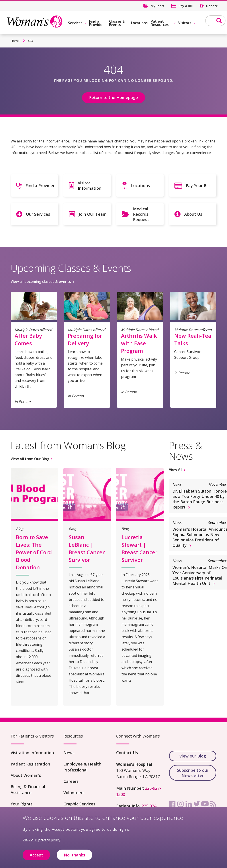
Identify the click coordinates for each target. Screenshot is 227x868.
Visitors (185, 23)
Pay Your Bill (198, 185)
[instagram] (180, 804)
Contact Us (127, 753)
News (69, 753)
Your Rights (22, 804)
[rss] (213, 804)
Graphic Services (79, 804)
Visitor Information (90, 185)
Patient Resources (160, 23)
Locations (139, 23)
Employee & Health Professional (82, 767)
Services (75, 23)
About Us (193, 214)
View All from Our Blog (30, 459)
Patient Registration (30, 764)
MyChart (158, 6)
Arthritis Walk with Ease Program (139, 343)
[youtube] (205, 804)
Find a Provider (97, 23)
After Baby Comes (28, 339)
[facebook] (172, 804)
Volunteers (74, 793)
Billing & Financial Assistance (28, 790)
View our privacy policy (41, 843)
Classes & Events (117, 23)
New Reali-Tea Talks (193, 339)
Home (15, 41)
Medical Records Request (141, 214)
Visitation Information (32, 753)
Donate (212, 6)
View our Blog (193, 756)
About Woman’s (26, 775)
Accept (36, 858)
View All (176, 470)
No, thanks (74, 858)
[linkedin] (189, 804)
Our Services (38, 214)
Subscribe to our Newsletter (193, 773)
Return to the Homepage (113, 97)
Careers (71, 781)
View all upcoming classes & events (41, 282)
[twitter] (197, 804)
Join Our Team (93, 214)
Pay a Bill (186, 6)
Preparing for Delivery (85, 339)
